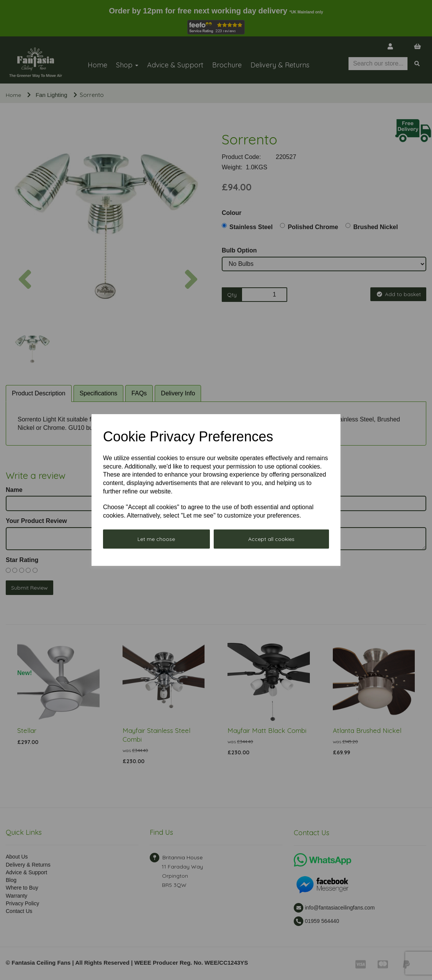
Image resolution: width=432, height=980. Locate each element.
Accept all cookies (271, 539)
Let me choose (156, 539)
